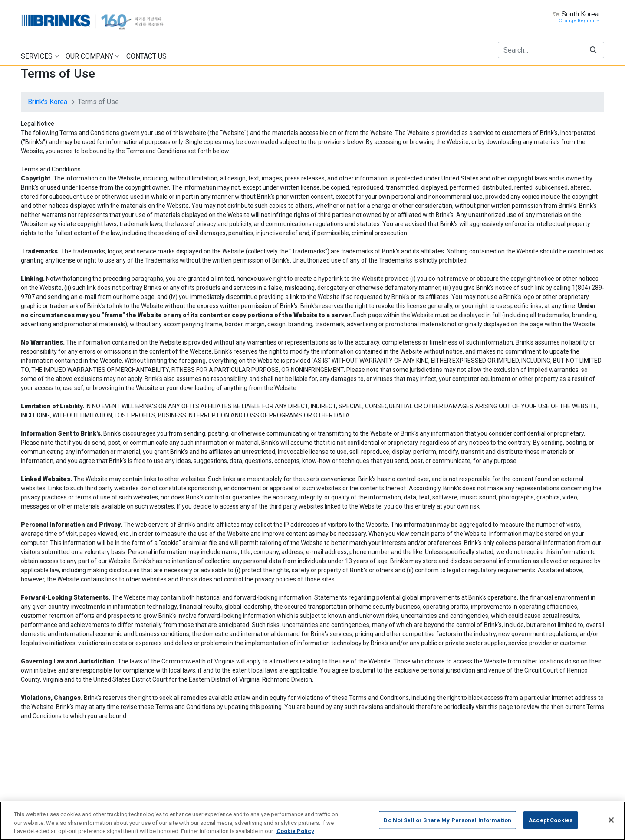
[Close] (611, 820)
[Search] (540, 50)
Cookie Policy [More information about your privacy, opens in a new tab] (295, 831)
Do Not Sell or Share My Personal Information (447, 820)
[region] (312, 821)
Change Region (579, 21)
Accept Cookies (551, 820)
